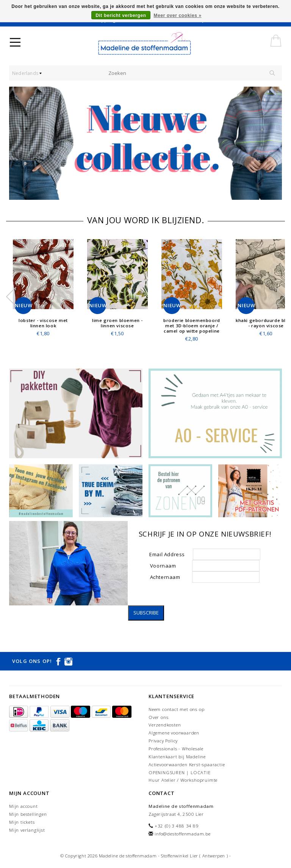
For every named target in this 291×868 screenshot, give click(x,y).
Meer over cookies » (178, 16)
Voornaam (169, 566)
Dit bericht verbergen (121, 16)
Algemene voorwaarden (174, 733)
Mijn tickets (22, 822)
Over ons (158, 717)
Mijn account (23, 806)
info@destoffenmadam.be (183, 834)
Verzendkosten (165, 725)
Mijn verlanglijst (27, 830)
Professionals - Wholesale (176, 749)
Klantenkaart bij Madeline (177, 757)
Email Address (169, 554)
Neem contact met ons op (176, 709)
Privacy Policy (163, 741)
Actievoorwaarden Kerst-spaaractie (187, 765)
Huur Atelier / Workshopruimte (183, 780)
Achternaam (166, 577)
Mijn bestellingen (28, 814)
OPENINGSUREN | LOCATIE (180, 772)
